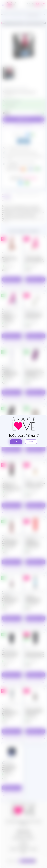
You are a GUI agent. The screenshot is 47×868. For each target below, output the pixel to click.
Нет (31, 442)
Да (16, 442)
